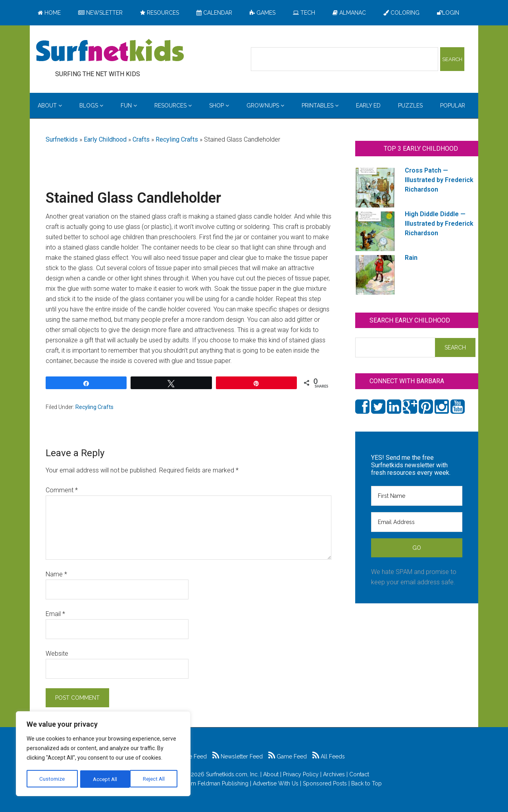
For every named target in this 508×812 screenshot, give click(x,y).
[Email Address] (417, 522)
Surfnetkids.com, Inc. (232, 774)
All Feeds (329, 756)
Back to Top (367, 783)
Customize (52, 779)
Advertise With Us (276, 783)
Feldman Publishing (223, 783)
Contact (359, 774)
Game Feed (288, 756)
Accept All (155, 779)
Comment (62, 490)
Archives (334, 774)
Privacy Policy (301, 774)
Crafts (141, 139)
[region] (103, 754)
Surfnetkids (62, 139)
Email (55, 614)
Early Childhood (105, 139)
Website (57, 654)
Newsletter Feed (238, 756)
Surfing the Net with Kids (110, 51)
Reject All (104, 779)
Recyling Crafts (177, 139)
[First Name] (417, 496)
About (271, 774)
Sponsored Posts (325, 783)
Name (56, 574)
